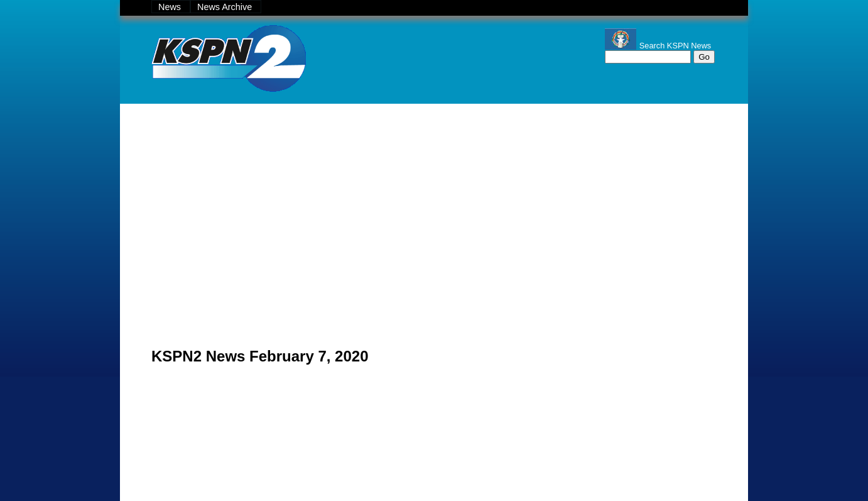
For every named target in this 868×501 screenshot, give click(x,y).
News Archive (226, 7)
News (171, 7)
